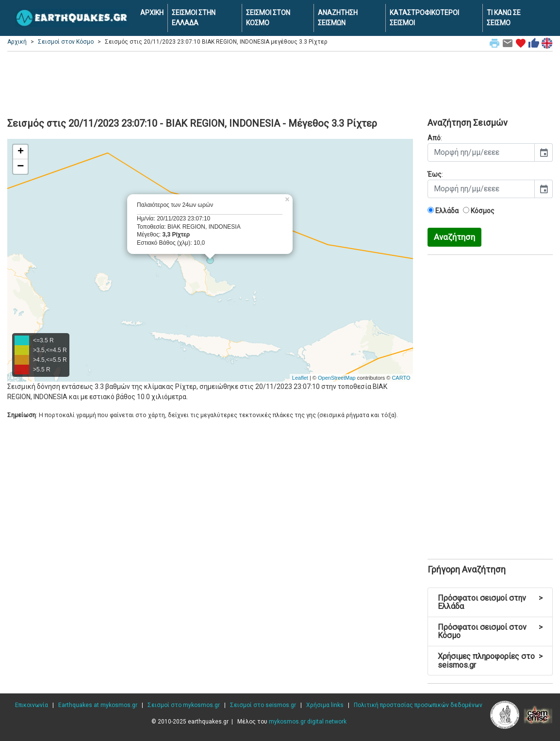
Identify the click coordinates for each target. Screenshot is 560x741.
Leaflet (300, 378)
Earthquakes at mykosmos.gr (98, 705)
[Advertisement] (280, 83)
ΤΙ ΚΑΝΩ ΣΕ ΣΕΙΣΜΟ (504, 18)
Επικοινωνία (32, 705)
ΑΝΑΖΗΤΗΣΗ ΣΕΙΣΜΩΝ (338, 18)
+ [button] (21, 152)
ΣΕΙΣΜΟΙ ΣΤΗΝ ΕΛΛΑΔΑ (194, 18)
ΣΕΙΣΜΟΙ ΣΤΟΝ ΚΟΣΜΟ (268, 18)
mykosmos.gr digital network (308, 722)
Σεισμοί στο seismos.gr (263, 705)
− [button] (20, 167)
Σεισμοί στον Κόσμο (66, 42)
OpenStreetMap (337, 378)
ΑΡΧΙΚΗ (152, 13)
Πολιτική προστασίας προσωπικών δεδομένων (418, 705)
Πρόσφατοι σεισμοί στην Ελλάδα (490, 602)
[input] (481, 152)
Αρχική (17, 42)
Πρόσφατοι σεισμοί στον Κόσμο (490, 632)
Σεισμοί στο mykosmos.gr (184, 705)
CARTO (401, 378)
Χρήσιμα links (325, 705)
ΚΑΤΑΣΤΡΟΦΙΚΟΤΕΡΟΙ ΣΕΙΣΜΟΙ (424, 18)
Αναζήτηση (454, 237)
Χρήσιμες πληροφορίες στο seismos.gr (490, 661)
